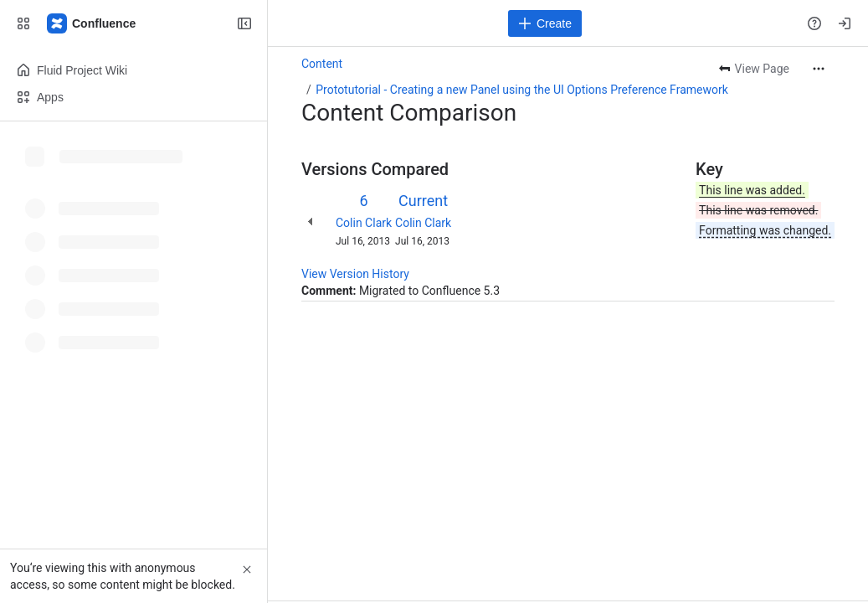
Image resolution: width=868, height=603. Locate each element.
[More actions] (819, 69)
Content (322, 64)
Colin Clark (364, 223)
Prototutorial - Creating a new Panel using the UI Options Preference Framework (522, 90)
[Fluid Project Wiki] (92, 23)
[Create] (545, 23)
